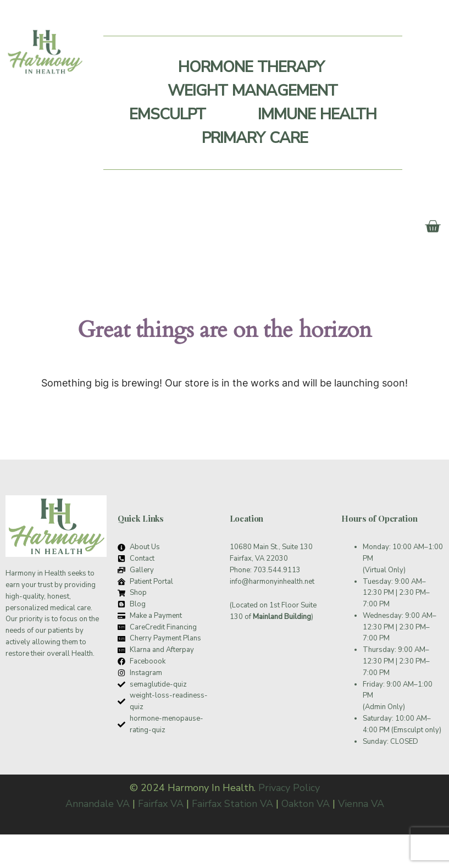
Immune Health (317, 114)
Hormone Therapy (251, 67)
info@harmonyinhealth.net (272, 582)
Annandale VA (98, 804)
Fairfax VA (161, 804)
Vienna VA (361, 804)
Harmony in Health (36, 573)
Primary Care (255, 138)
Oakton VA (306, 804)
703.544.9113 (277, 570)
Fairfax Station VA (232, 804)
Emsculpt (167, 114)
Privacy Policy (289, 788)
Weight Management (253, 91)
